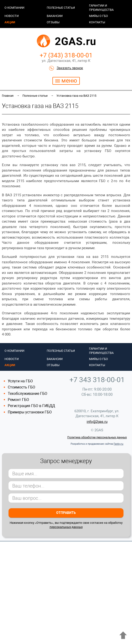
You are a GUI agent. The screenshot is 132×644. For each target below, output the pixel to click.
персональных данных (66, 527)
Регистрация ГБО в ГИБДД (31, 406)
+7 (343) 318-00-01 (66, 55)
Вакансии (55, 16)
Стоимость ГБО (21, 387)
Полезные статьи (61, 8)
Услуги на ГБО (20, 381)
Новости (12, 16)
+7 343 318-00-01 (97, 380)
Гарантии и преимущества (101, 8)
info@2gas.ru (97, 422)
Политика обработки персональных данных (97, 437)
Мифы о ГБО (98, 16)
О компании (14, 8)
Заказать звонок (70, 68)
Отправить (66, 513)
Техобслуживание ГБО (28, 394)
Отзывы (53, 22)
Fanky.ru (118, 444)
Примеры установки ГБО (30, 412)
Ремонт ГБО (18, 400)
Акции (10, 22)
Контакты (97, 22)
